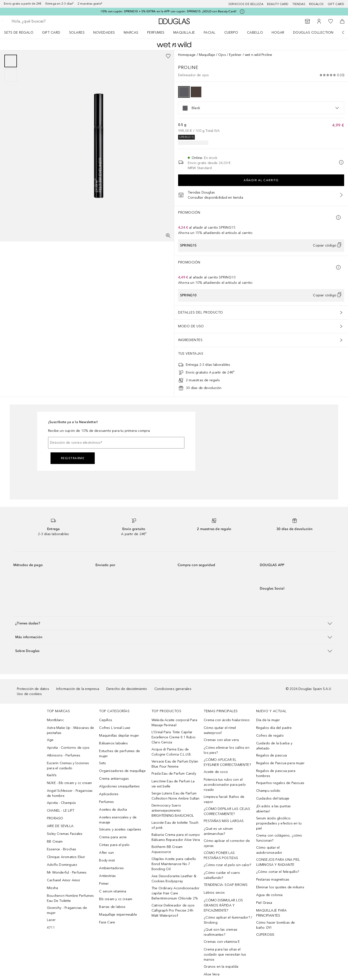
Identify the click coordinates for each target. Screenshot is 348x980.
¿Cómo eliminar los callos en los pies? (227, 750)
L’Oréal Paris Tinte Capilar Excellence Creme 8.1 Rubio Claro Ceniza (174, 737)
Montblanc (55, 720)
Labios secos (214, 893)
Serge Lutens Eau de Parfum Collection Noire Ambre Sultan (176, 796)
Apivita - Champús (61, 803)
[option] (184, 92)
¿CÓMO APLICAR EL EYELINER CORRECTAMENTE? (227, 762)
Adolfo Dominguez (62, 865)
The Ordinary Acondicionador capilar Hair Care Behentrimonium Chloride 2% (175, 893)
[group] (11, 68)
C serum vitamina (113, 891)
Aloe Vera (212, 974)
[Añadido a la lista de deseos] (168, 56)
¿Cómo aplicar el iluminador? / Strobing (228, 920)
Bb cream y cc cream (116, 899)
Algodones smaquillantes (119, 786)
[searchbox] (47, 21)
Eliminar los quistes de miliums (280, 887)
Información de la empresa (78, 689)
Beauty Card (278, 4)
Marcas (131, 33)
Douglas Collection (313, 33)
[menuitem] (22, 32)
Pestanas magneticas (273, 879)
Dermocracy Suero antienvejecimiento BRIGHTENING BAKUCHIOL (173, 811)
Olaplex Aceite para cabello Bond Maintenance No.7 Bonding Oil (174, 864)
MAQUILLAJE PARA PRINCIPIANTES (272, 913)
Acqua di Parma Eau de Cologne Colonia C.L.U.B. (172, 752)
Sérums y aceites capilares (120, 829)
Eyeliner (235, 55)
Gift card (336, 4)
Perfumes (156, 33)
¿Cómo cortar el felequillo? (278, 872)
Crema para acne (113, 837)
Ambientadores (111, 868)
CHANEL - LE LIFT (61, 811)
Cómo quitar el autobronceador (269, 850)
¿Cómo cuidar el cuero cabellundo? (222, 875)
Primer (104, 884)
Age (50, 740)
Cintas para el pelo (114, 845)
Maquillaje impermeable (118, 915)
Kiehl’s (52, 775)
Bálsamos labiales (113, 743)
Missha (52, 888)
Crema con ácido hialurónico (227, 720)
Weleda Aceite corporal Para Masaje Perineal (174, 723)
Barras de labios (112, 907)
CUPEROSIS (265, 935)
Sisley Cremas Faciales (65, 834)
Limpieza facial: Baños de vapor (224, 799)
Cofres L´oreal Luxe (115, 728)
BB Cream (55, 842)
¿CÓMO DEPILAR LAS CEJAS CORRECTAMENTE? (227, 811)
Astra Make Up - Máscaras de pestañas (70, 730)
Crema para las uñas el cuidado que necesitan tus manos (225, 954)
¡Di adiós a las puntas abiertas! (273, 809)
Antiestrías (107, 876)
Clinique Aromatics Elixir (66, 857)
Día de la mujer (268, 720)
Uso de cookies (29, 694)
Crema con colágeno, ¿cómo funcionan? (279, 838)
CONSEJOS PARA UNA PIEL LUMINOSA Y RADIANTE (278, 862)
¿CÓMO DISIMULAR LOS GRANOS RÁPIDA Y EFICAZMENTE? (223, 905)
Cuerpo (231, 33)
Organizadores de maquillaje (122, 771)
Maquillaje (184, 33)
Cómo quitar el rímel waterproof (220, 730)
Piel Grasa (264, 903)
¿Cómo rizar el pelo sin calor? (227, 865)
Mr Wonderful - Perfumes (67, 872)
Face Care (107, 922)
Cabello (255, 33)
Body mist (107, 860)
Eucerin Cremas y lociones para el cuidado (68, 766)
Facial (210, 33)
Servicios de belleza (246, 4)
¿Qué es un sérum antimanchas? (218, 831)
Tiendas (299, 4)
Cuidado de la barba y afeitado (274, 746)
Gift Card (51, 33)
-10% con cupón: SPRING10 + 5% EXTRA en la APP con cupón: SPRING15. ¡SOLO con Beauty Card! (168, 11)
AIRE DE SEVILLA (60, 826)
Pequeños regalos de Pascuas (280, 783)
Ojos (222, 55)
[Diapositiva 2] (11, 75)
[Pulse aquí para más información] (242, 12)
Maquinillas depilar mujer (119, 736)
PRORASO (55, 818)
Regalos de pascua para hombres (276, 773)
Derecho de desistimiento (127, 689)
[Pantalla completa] (168, 236)
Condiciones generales (173, 689)
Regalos (316, 4)
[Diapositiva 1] (11, 61)
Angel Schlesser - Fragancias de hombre (70, 793)
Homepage (187, 55)
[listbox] (261, 108)
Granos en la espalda (221, 967)
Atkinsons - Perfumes (64, 755)
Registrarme (73, 458)
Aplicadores (109, 794)
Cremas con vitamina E (222, 942)
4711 (51, 928)
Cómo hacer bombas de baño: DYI (276, 925)
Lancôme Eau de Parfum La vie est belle (173, 784)
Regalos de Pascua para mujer (280, 763)
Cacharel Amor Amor (64, 880)
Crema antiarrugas (114, 779)
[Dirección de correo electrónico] (116, 443)
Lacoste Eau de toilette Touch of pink (175, 825)
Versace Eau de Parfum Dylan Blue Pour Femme (175, 764)
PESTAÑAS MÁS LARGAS (224, 821)
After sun (106, 853)
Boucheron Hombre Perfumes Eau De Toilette (70, 898)
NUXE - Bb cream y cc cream (69, 783)
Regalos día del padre (274, 728)
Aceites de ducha (113, 810)
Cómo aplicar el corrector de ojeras (227, 843)
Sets (102, 763)
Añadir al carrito (261, 180)
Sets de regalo (19, 33)
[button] (174, 623)
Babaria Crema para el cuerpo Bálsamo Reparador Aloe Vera (176, 837)
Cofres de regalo (270, 736)
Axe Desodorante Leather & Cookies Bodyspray (174, 879)
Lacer (51, 920)
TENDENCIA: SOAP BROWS (226, 885)
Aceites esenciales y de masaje (118, 820)
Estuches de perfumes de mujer (120, 754)
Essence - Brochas (62, 849)
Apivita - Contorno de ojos (68, 748)
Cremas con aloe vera (221, 740)
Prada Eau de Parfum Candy (174, 774)
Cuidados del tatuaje (273, 798)
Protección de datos (33, 689)
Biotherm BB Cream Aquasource (167, 849)
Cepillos (106, 720)
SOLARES (77, 33)
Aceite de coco (216, 772)
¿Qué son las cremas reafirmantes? (221, 932)
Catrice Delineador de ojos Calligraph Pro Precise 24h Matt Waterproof (173, 910)
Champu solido (268, 791)
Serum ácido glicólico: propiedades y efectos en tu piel (279, 823)
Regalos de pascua (272, 755)
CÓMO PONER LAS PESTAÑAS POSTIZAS (221, 855)
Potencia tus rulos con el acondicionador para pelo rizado (225, 785)
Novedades (104, 33)
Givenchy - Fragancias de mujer (67, 910)
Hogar (278, 33)
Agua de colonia (269, 895)
